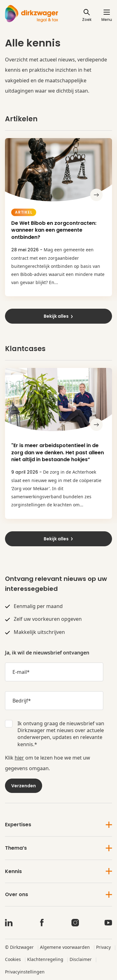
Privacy (103, 947)
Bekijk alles (59, 316)
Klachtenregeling (45, 959)
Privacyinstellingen (25, 972)
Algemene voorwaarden (65, 947)
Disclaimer (81, 959)
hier (19, 758)
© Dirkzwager (19, 947)
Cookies (13, 959)
